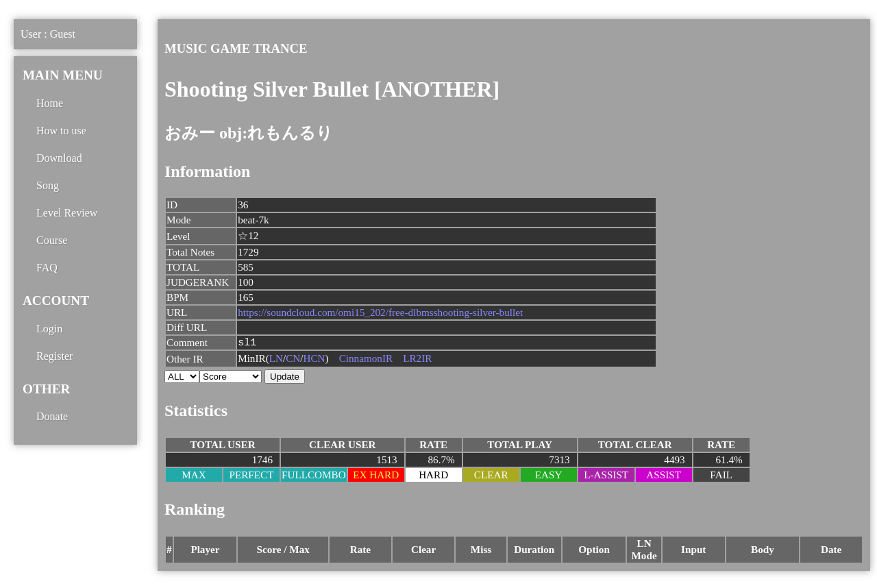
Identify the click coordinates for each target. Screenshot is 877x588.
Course (52, 240)
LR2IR (417, 359)
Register (54, 356)
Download (59, 158)
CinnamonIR (366, 359)
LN (276, 359)
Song (48, 185)
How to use (61, 131)
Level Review (67, 213)
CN (293, 359)
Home (50, 103)
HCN (314, 359)
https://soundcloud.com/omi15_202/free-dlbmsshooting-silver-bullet (380, 312)
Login (49, 329)
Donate (52, 416)
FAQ (47, 268)
